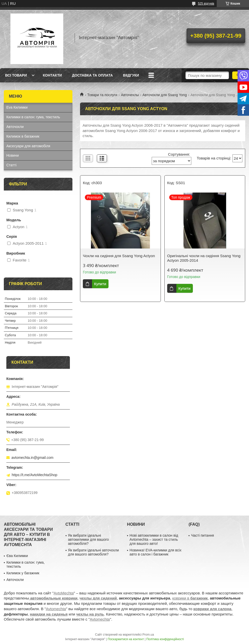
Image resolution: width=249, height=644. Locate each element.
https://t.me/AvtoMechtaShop (35, 475)
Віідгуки (131, 75)
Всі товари (16, 75)
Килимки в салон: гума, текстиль (33, 117)
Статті (11, 165)
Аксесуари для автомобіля (28, 146)
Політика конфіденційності (165, 639)
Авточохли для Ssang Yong (165, 95)
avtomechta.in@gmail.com (32, 458)
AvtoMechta (64, 593)
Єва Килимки (17, 556)
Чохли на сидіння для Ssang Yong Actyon (119, 256)
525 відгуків (206, 4)
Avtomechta (56, 609)
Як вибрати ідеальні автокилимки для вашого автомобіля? (89, 539)
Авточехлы (130, 95)
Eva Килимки (17, 107)
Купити (100, 284)
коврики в (190, 598)
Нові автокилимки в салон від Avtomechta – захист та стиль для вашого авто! (154, 539)
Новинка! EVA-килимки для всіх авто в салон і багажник (155, 552)
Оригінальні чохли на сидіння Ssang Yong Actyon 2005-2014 (204, 258)
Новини (13, 155)
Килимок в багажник (23, 136)
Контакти (52, 75)
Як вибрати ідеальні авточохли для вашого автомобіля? (94, 552)
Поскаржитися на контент (126, 639)
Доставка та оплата (92, 75)
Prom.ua (148, 635)
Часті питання (203, 535)
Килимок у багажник (23, 573)
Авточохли (15, 127)
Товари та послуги (102, 95)
